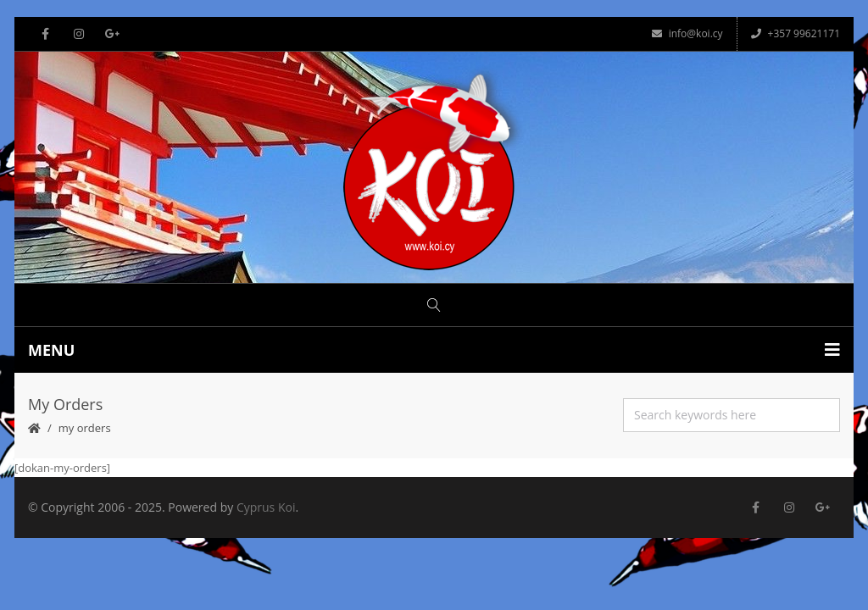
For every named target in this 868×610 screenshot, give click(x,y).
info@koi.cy (687, 33)
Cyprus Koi (266, 507)
